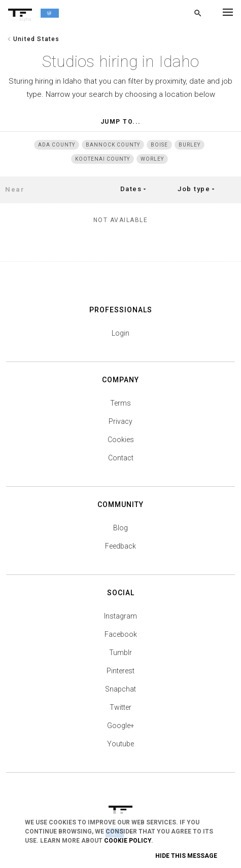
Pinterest (120, 671)
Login (120, 333)
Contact (121, 458)
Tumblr (120, 653)
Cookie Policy (128, 841)
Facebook (121, 634)
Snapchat (120, 689)
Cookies (121, 440)
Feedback (120, 546)
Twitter (120, 707)
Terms (120, 403)
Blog (120, 528)
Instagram (120, 616)
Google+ (121, 726)
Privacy (120, 421)
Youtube (120, 744)
